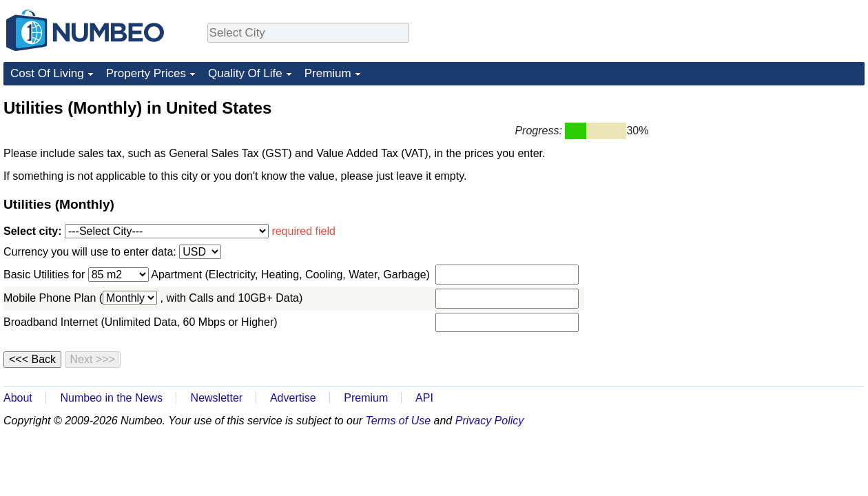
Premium (328, 73)
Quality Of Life (245, 73)
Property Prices (146, 73)
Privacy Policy (490, 421)
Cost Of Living (47, 73)
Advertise (293, 398)
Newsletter (217, 398)
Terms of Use (399, 421)
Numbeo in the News (111, 398)
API (424, 398)
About (18, 398)
